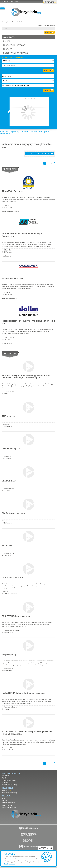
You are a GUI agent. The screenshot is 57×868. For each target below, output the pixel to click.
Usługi (4, 778)
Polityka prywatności (9, 803)
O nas (14, 22)
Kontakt (19, 22)
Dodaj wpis (7, 790)
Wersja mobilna (7, 805)
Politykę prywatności (10, 864)
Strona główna (6, 22)
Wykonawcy (15, 132)
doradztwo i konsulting (15, 53)
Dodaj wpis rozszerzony (9, 793)
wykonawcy (9, 37)
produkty (8, 49)
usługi (7, 41)
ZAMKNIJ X (46, 848)
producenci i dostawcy (15, 45)
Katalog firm (4, 132)
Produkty (5, 782)
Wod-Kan (25, 132)
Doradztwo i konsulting (9, 785)
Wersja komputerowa (9, 807)
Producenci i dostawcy (9, 780)
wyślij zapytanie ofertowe (39, 154)
